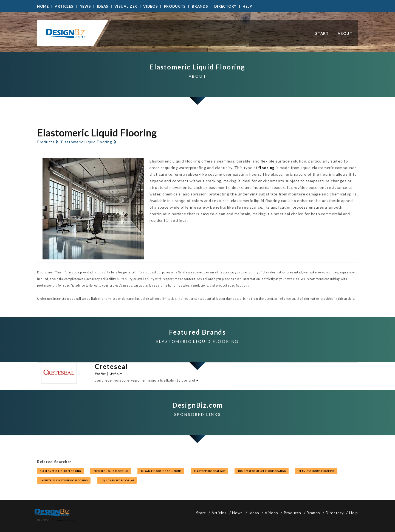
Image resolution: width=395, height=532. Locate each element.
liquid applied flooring (117, 480)
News (85, 6)
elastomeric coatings (209, 471)
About (345, 33)
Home (43, 6)
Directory (225, 6)
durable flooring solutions (161, 471)
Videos (150, 6)
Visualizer (126, 6)
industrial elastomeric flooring (64, 480)
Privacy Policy (63, 520)
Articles (64, 6)
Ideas (103, 6)
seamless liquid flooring (316, 471)
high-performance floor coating (262, 471)
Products (175, 6)
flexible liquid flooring (110, 471)
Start (322, 33)
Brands (200, 6)
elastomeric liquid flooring (60, 471)
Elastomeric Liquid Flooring (87, 142)
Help (247, 6)
